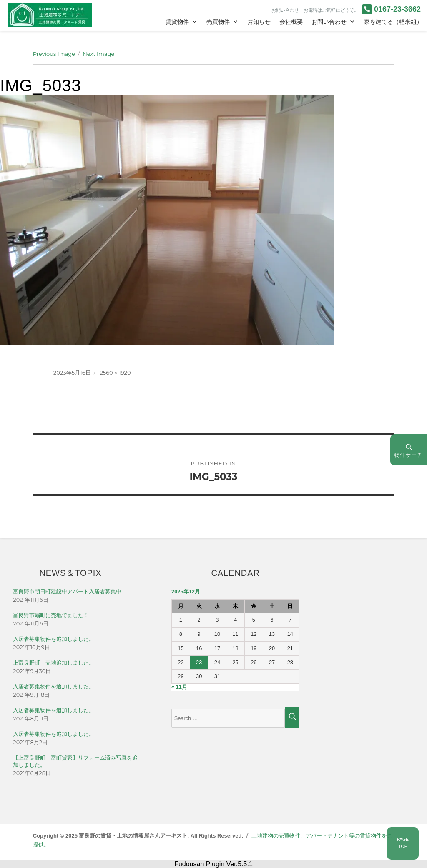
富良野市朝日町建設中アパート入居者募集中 (67, 592)
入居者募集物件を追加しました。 (54, 639)
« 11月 (179, 687)
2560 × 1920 (115, 373)
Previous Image (54, 54)
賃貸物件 (177, 22)
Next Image (98, 54)
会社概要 (291, 22)
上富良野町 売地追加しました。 (54, 663)
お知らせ (259, 22)
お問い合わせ (329, 22)
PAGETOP (403, 843)
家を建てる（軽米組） (393, 22)
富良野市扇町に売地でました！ (51, 615)
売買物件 (218, 22)
